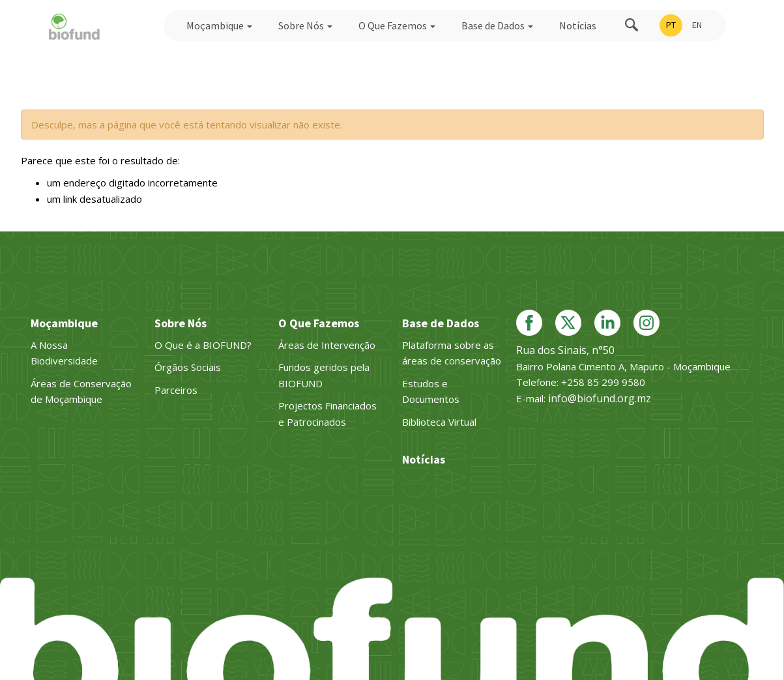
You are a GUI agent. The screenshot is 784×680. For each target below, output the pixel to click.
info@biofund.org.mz (600, 398)
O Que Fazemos (397, 25)
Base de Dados (497, 25)
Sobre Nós (305, 25)
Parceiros (176, 390)
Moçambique (219, 25)
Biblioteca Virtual (439, 422)
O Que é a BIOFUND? (203, 345)
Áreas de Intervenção (327, 345)
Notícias (578, 25)
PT (671, 25)
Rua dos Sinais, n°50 (565, 350)
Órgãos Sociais (188, 367)
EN (697, 25)
